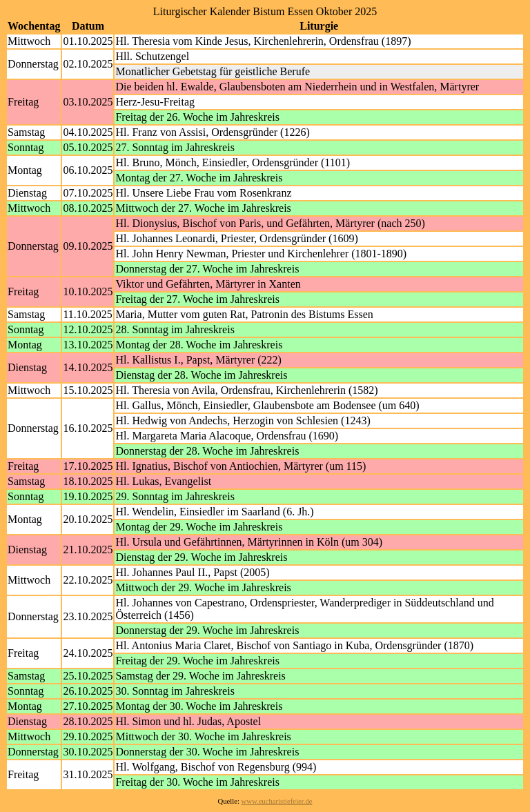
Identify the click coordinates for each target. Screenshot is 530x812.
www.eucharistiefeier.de (277, 801)
